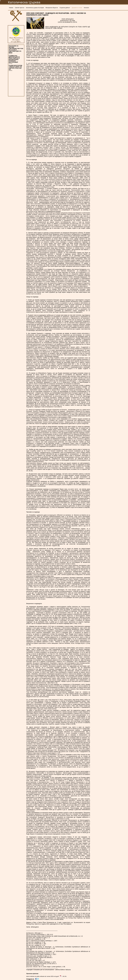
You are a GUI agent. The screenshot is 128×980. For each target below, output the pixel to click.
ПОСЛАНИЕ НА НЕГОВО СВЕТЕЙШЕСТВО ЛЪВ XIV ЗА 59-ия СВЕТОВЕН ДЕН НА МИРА (16, 49)
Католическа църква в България (35, 8)
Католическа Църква (24, 2)
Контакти (86, 8)
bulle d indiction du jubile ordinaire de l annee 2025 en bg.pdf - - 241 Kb (46, 976)
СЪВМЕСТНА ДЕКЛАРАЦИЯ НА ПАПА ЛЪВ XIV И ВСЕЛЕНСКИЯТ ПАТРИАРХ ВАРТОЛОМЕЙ (14, 59)
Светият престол (20, 8)
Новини (11, 8)
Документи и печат (77, 8)
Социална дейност (65, 8)
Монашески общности (52, 8)
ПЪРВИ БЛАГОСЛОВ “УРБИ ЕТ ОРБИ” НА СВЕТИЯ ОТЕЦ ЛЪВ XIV (15, 67)
